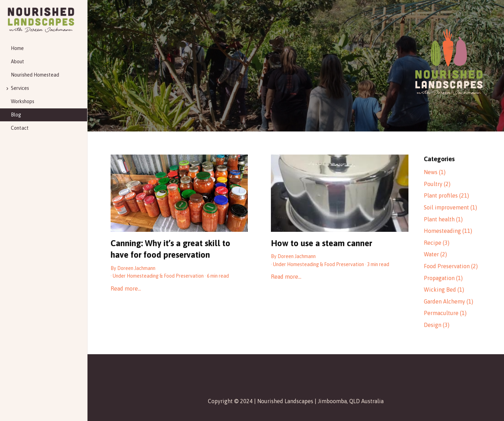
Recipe (437, 243)
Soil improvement (450, 207)
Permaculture (445, 313)
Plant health (443, 219)
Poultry (437, 184)
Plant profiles (446, 195)
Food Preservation (184, 276)
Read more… (126, 288)
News (435, 172)
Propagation (443, 278)
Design (437, 325)
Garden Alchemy (449, 301)
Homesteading (143, 276)
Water (435, 254)
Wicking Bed (444, 290)
